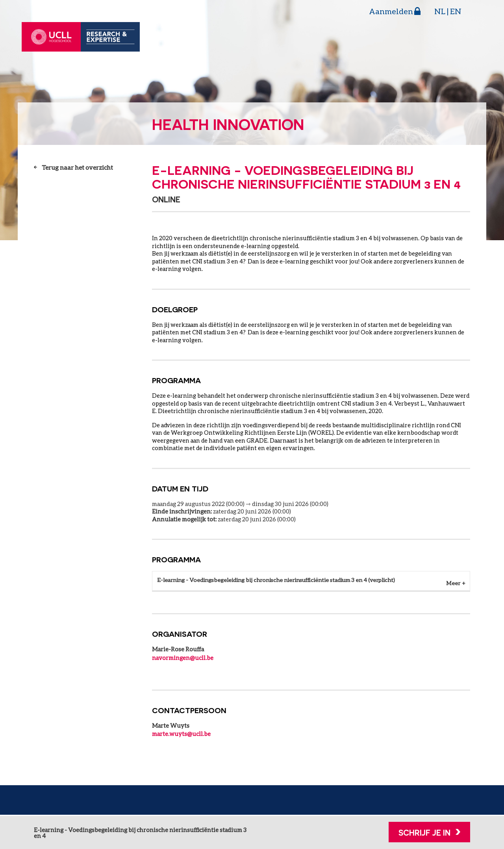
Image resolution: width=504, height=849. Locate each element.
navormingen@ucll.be (183, 659)
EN (456, 11)
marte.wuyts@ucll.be (181, 735)
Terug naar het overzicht (77, 167)
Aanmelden (391, 11)
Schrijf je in (424, 832)
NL (440, 11)
